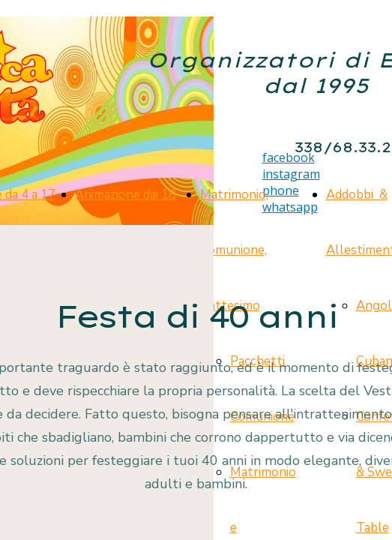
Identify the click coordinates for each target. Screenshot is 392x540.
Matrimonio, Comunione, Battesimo (234, 250)
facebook (289, 157)
